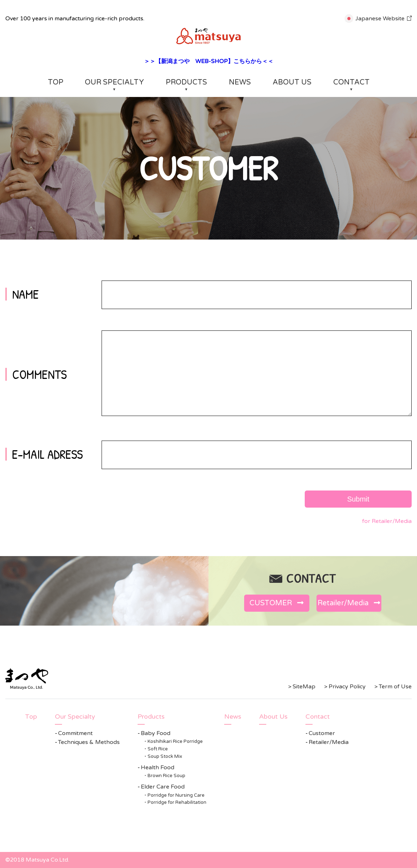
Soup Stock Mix (165, 756)
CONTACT (351, 82)
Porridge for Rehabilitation (177, 802)
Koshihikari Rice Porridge (175, 741)
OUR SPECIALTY (114, 82)
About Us (273, 717)
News (233, 717)
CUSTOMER (277, 603)
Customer (322, 733)
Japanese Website (380, 19)
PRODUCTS (186, 82)
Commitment (75, 733)
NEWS (240, 82)
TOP (56, 82)
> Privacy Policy (345, 687)
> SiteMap (302, 687)
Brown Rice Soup (166, 776)
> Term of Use (393, 687)
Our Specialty (75, 717)
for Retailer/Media (387, 521)
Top (31, 717)
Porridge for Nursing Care (176, 795)
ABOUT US (292, 82)
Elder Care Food (163, 787)
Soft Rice (158, 749)
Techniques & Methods (89, 742)
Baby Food (156, 733)
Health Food (158, 767)
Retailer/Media (349, 603)
